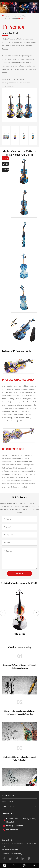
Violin (25, 16)
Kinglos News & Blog (19, 647)
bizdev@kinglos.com (12, 826)
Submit (20, 573)
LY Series (22, 18)
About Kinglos (10, 801)
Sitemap (5, 854)
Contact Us (8, 814)
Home (7, 16)
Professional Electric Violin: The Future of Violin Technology (20, 758)
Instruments (16, 16)
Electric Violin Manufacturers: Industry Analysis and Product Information (20, 712)
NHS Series (19, 634)
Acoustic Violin (11, 18)
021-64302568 (10, 830)
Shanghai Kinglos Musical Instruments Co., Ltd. (19, 845)
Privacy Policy (16, 854)
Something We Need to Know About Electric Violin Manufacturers (20, 667)
